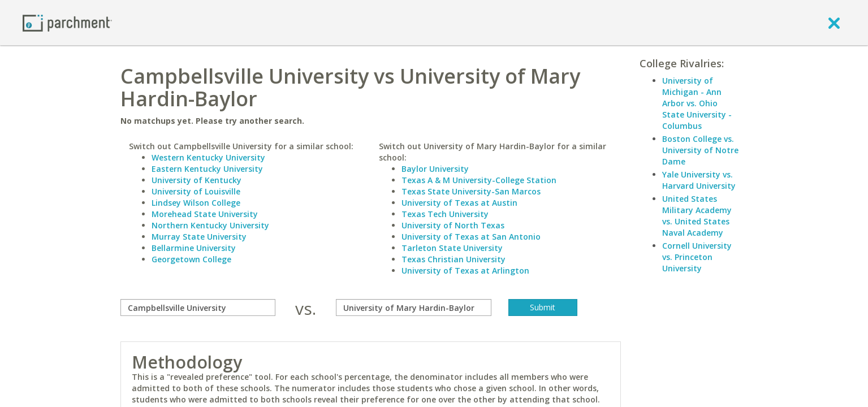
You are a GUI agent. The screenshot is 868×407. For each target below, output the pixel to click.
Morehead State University (205, 214)
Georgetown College (191, 259)
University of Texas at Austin (459, 203)
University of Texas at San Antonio (471, 237)
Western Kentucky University (208, 157)
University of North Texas (453, 225)
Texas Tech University (445, 214)
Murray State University (199, 237)
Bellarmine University (194, 248)
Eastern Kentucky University (207, 169)
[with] (414, 308)
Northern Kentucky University (210, 225)
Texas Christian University (454, 259)
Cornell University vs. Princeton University (697, 257)
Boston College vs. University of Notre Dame (700, 150)
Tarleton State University (452, 248)
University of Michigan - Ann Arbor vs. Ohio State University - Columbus (697, 103)
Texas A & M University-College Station (479, 180)
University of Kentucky (197, 180)
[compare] (198, 308)
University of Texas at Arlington (465, 270)
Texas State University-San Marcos (471, 191)
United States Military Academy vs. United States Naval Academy (697, 216)
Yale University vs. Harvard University (699, 180)
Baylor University (435, 169)
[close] (834, 23)
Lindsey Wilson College (196, 203)
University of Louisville (196, 191)
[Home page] (67, 22)
